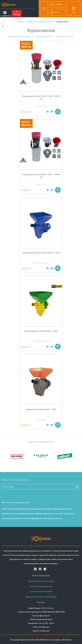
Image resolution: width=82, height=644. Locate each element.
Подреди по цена (64, 37)
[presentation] (16, 496)
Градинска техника (46, 22)
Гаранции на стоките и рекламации (41, 597)
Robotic (69, 640)
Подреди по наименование (19, 37)
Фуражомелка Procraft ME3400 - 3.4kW (41, 331)
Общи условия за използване (41, 581)
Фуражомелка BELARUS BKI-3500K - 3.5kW (41, 253)
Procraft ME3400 (41, 341)
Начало (21, 22)
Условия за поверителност (41, 586)
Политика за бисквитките (41, 591)
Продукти (31, 22)
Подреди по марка (43, 37)
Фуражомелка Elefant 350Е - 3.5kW (41, 409)
